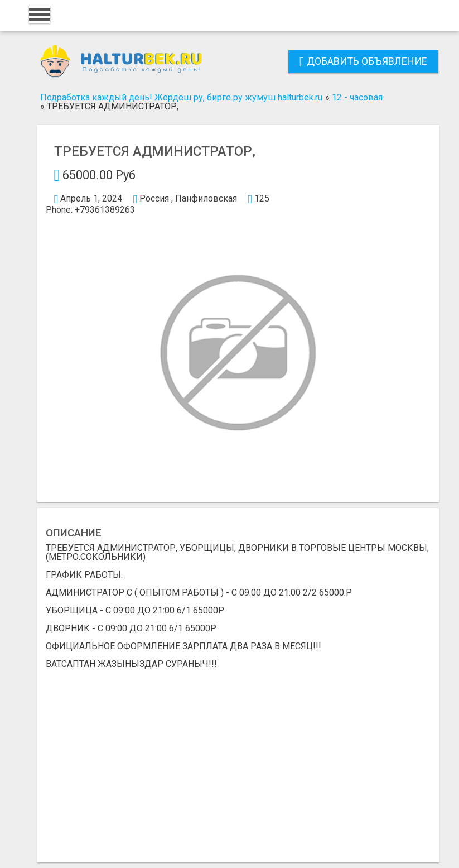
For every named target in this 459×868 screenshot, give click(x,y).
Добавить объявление (363, 61)
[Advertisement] (238, 761)
